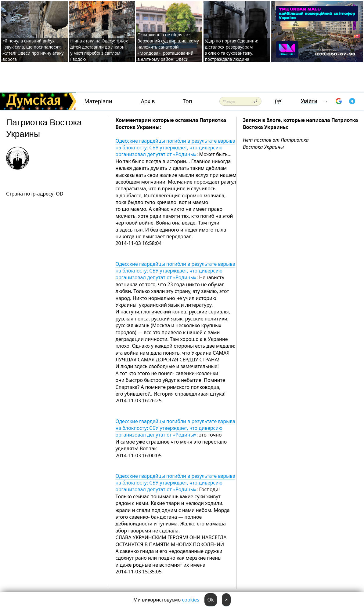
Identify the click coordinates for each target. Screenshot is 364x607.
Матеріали (98, 101)
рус (279, 101)
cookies (191, 600)
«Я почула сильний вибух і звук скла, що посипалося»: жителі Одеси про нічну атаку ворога (33, 50)
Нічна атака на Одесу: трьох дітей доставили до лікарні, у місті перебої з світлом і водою (99, 50)
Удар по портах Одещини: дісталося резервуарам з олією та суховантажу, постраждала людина (231, 50)
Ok (211, 600)
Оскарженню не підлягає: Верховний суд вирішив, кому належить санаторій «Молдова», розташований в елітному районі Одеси (168, 47)
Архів (148, 101)
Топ (187, 101)
